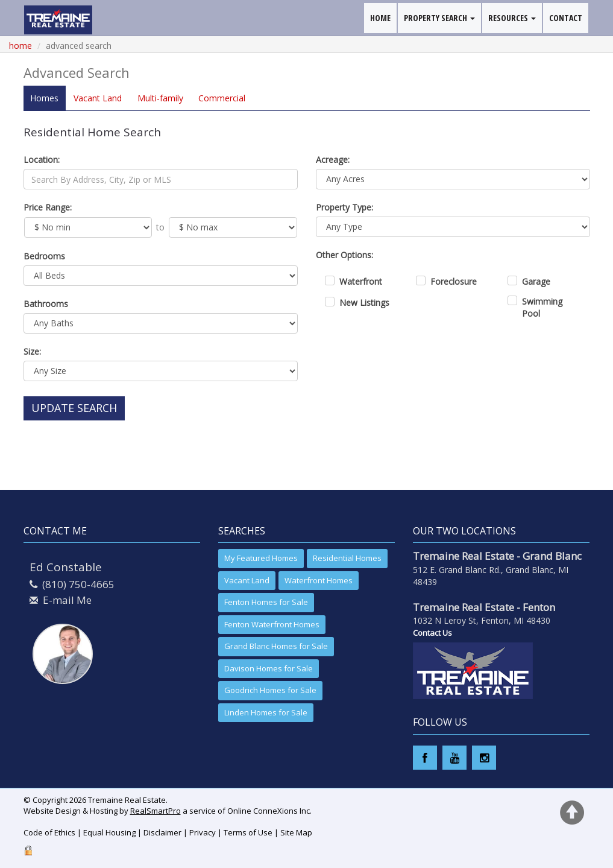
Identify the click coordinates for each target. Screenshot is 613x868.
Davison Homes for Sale (269, 668)
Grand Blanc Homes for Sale (276, 646)
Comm (219, 98)
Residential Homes (347, 558)
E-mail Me (67, 600)
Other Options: (344, 255)
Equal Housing (109, 832)
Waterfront (361, 281)
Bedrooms (44, 256)
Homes (44, 98)
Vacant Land (247, 580)
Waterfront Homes (319, 580)
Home (20, 46)
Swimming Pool (542, 307)
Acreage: (333, 160)
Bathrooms (46, 304)
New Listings (364, 303)
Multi (159, 98)
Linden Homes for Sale (266, 712)
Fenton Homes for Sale (266, 602)
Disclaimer (162, 832)
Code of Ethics (49, 832)
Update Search (74, 408)
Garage (536, 281)
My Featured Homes (261, 558)
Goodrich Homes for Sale (270, 690)
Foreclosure (454, 281)
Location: (42, 160)
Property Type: (344, 207)
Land (97, 98)
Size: (32, 351)
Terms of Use (248, 832)
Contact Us (432, 633)
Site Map (296, 832)
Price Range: (48, 207)
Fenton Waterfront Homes (272, 624)
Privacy (203, 832)
